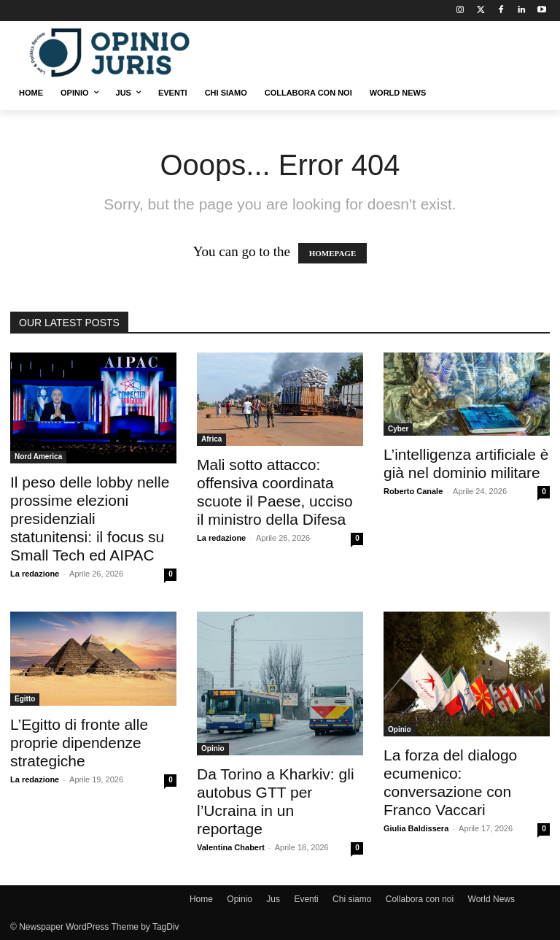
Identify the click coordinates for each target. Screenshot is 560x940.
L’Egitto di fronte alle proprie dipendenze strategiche (79, 743)
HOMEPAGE (333, 253)
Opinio (213, 748)
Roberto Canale (413, 491)
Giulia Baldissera (416, 828)
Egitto (25, 699)
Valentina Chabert (231, 847)
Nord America (38, 456)
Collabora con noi (420, 899)
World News (491, 899)
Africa (211, 439)
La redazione (35, 574)
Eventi (306, 899)
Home (201, 899)
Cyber (398, 429)
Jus (273, 899)
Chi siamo (352, 899)
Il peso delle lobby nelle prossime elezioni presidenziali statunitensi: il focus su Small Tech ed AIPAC (90, 519)
